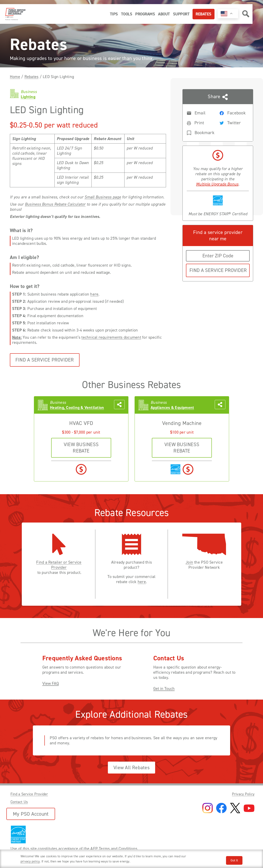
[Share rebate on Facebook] (233, 113)
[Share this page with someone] (218, 115)
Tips (114, 14)
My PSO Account (31, 814)
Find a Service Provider (45, 360)
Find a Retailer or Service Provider (59, 565)
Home (15, 77)
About (164, 14)
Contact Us (19, 802)
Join (189, 562)
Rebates (204, 14)
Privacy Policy (243, 794)
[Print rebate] (200, 122)
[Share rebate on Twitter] (233, 122)
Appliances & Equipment (172, 408)
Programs (145, 14)
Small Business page (103, 197)
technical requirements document (111, 337)
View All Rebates (131, 768)
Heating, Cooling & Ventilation (77, 408)
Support (181, 14)
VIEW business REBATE (81, 448)
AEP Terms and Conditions (114, 848)
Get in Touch (164, 689)
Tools (127, 14)
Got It (234, 860)
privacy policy (30, 861)
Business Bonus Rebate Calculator (55, 204)
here (94, 294)
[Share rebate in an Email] (200, 113)
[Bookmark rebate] (200, 132)
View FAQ (51, 683)
